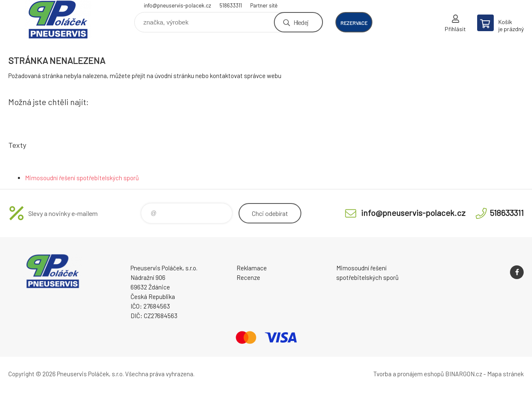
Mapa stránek (505, 374)
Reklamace (252, 268)
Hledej (301, 22)
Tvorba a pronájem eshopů (409, 374)
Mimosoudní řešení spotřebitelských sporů (82, 178)
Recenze (248, 277)
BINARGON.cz (464, 374)
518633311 (231, 5)
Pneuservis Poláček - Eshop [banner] (58, 19)
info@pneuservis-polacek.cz (177, 5)
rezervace (354, 23)
